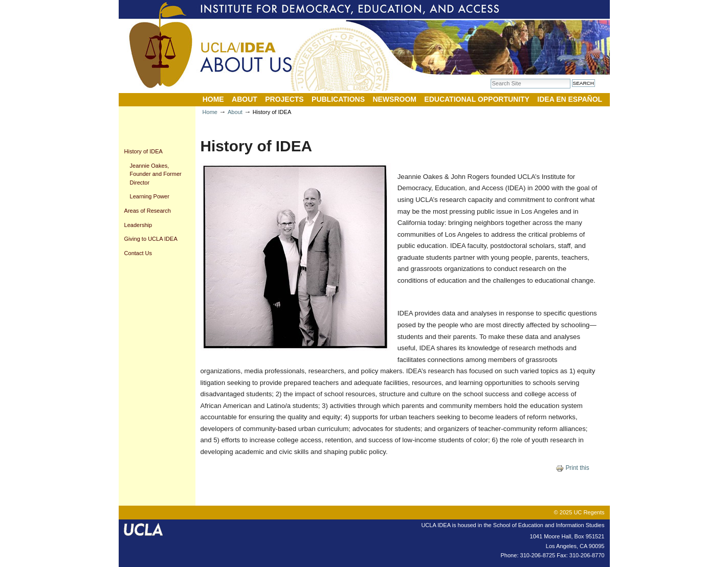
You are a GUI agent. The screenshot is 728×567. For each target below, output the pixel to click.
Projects (284, 99)
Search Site (490, 78)
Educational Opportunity (477, 99)
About (245, 99)
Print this (572, 468)
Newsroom (394, 99)
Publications (338, 99)
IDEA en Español (570, 99)
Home (213, 99)
